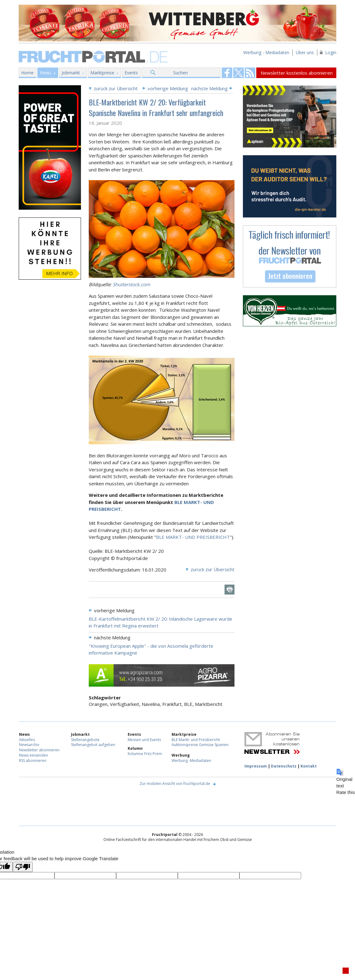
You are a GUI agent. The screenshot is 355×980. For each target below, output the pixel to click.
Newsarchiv (29, 745)
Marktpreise (102, 73)
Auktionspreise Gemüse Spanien (200, 745)
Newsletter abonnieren (39, 750)
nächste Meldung (209, 88)
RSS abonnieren (33, 761)
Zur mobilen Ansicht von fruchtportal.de (175, 784)
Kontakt (309, 766)
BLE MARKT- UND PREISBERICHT (193, 537)
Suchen (180, 73)
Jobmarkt (71, 73)
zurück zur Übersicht (116, 88)
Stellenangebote (85, 740)
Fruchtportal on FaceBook (227, 73)
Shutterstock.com (131, 284)
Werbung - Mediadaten (266, 52)
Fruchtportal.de (94, 56)
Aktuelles (27, 740)
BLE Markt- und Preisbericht (196, 740)
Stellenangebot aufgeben (93, 745)
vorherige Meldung (168, 88)
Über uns (305, 52)
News (46, 73)
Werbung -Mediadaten (191, 761)
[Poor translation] (23, 867)
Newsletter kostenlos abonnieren (297, 73)
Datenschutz (284, 766)
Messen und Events (144, 740)
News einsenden (33, 755)
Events (131, 73)
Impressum (256, 766)
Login (331, 52)
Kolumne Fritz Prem (145, 754)
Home (27, 73)
